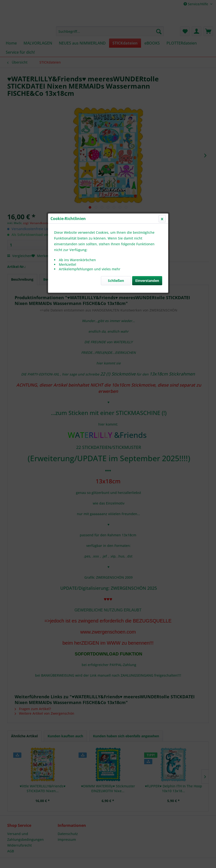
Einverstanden (147, 114)
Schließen (116, 114)
